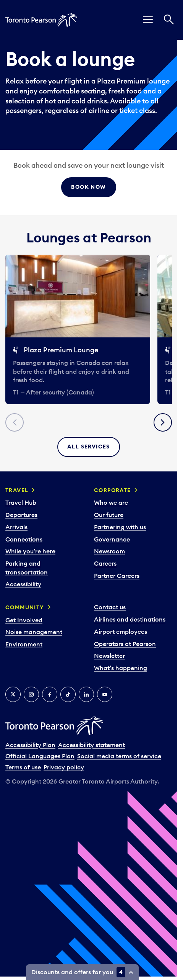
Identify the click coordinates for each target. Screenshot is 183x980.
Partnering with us (120, 527)
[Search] (169, 20)
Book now (88, 187)
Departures (21, 515)
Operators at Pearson (125, 644)
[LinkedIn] (86, 694)
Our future (109, 515)
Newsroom (109, 551)
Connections (24, 539)
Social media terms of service (119, 756)
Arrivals (16, 527)
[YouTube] (105, 694)
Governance (112, 539)
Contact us (110, 607)
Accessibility (23, 584)
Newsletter (109, 656)
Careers (105, 563)
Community (25, 607)
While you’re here (30, 551)
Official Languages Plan (40, 756)
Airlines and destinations (130, 619)
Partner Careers (117, 576)
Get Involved (24, 620)
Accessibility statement (91, 745)
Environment (24, 644)
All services (89, 447)
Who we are (111, 502)
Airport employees (121, 632)
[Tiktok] (68, 694)
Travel (17, 490)
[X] (13, 694)
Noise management (34, 632)
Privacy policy (64, 767)
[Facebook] (50, 694)
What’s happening (121, 668)
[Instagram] (31, 694)
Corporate (113, 490)
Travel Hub (21, 502)
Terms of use (23, 767)
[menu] (148, 20)
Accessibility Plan (30, 745)
